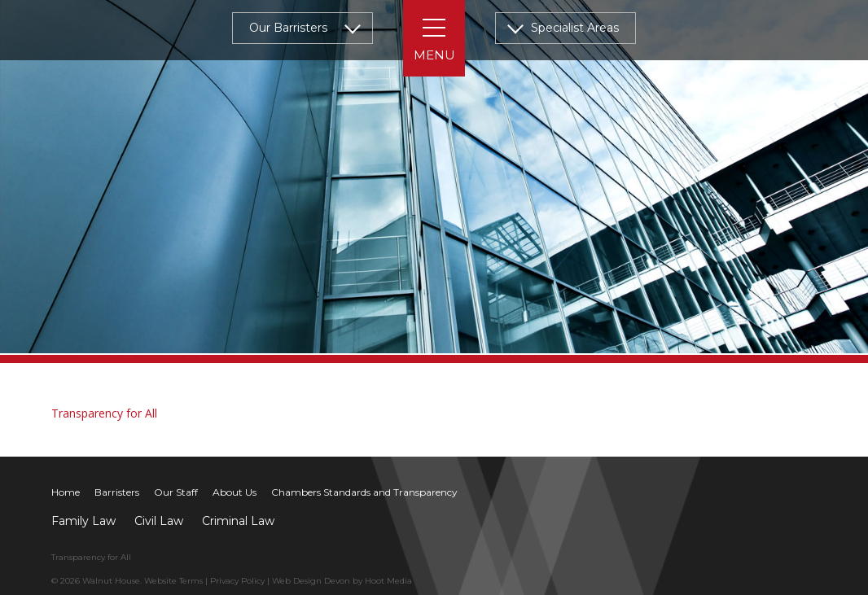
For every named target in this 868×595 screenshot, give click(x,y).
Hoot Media (388, 581)
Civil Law (159, 521)
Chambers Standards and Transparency (364, 492)
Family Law (83, 521)
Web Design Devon (311, 581)
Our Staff (176, 492)
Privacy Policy (237, 581)
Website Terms (173, 581)
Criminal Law (238, 521)
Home (66, 492)
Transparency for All (104, 413)
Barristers (117, 492)
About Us (235, 492)
